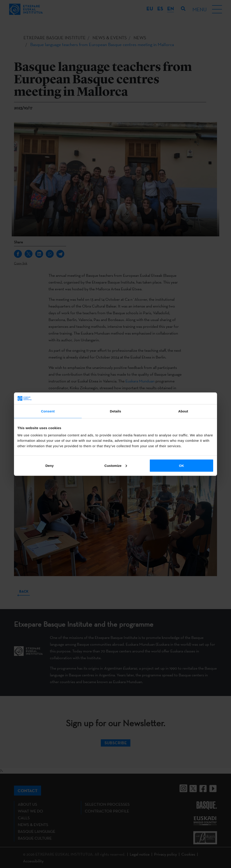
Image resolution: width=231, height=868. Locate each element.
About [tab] (183, 411)
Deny (50, 465)
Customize (116, 465)
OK (181, 465)
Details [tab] (115, 411)
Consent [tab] (48, 411)
